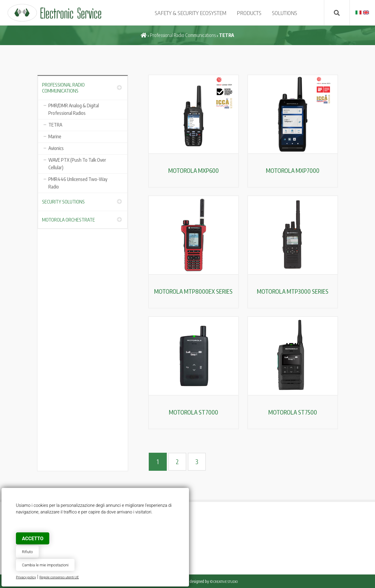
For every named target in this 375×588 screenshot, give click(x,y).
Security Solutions (63, 202)
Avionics (56, 148)
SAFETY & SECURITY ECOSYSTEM (191, 13)
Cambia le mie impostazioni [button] (45, 565)
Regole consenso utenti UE (59, 577)
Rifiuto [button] (27, 552)
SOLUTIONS (285, 13)
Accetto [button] (33, 539)
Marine (55, 136)
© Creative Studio (224, 582)
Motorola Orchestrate (69, 220)
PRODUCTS (249, 13)
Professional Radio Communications (183, 35)
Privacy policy (26, 577)
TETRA (55, 125)
